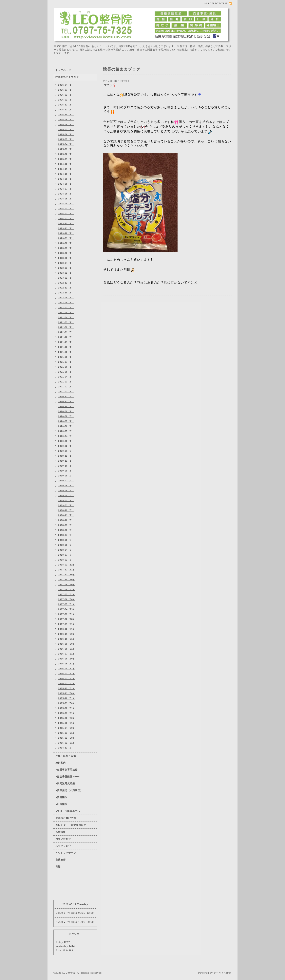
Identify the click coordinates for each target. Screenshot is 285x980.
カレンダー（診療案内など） (72, 825)
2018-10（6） (66, 520)
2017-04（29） (67, 609)
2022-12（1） (66, 283)
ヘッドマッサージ (66, 853)
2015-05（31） (67, 723)
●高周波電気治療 (65, 784)
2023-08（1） (66, 243)
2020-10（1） (66, 406)
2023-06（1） (66, 253)
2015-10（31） (67, 698)
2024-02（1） (66, 213)
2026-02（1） (66, 95)
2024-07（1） (66, 189)
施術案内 (61, 763)
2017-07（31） (67, 594)
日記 (58, 867)
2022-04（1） (66, 317)
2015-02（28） (67, 738)
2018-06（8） (66, 540)
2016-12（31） (67, 629)
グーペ (217, 973)
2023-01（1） (66, 278)
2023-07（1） (66, 248)
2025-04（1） (66, 144)
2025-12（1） (66, 105)
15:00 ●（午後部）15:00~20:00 (75, 922)
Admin (228, 973)
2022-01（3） (66, 332)
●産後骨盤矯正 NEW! (68, 777)
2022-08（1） (66, 303)
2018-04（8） (66, 550)
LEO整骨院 (69, 973)
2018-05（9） (66, 545)
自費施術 (61, 860)
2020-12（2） (66, 397)
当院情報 (61, 832)
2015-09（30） (67, 703)
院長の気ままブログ (67, 77)
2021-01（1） (66, 392)
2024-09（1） (66, 179)
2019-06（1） (66, 486)
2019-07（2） (66, 481)
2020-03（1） (66, 441)
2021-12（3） (66, 337)
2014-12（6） (66, 748)
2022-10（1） (66, 293)
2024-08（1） (66, 184)
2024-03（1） (66, 209)
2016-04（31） (67, 669)
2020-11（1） (66, 401)
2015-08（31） (67, 708)
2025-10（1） (66, 115)
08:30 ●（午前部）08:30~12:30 (75, 913)
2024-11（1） (66, 169)
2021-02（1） (66, 387)
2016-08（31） (67, 649)
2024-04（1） (66, 204)
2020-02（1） (66, 446)
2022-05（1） (66, 312)
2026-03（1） (66, 90)
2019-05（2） (66, 490)
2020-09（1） (66, 411)
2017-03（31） (67, 614)
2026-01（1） (66, 100)
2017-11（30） (67, 575)
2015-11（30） (67, 693)
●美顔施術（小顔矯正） (69, 790)
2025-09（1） (66, 120)
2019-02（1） (66, 500)
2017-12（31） (67, 570)
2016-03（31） (67, 674)
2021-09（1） (66, 352)
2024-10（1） (66, 174)
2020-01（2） (66, 451)
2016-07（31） (67, 654)
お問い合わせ (63, 839)
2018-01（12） (67, 565)
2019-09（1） (66, 471)
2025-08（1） (66, 124)
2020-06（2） (66, 426)
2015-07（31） (67, 713)
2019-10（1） (66, 466)
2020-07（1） (66, 421)
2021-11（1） (66, 342)
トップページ (63, 70)
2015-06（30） (67, 718)
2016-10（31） (67, 639)
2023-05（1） (66, 258)
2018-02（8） (66, 560)
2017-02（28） (67, 619)
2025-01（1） (66, 159)
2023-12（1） (66, 223)
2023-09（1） (66, 238)
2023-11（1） (66, 228)
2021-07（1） (66, 362)
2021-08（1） (66, 357)
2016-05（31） (67, 664)
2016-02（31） (67, 678)
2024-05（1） (66, 199)
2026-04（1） (66, 85)
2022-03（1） (66, 322)
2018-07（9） (66, 535)
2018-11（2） (66, 515)
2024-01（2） (66, 218)
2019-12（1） (66, 456)
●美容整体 (61, 797)
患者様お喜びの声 (66, 818)
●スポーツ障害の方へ (68, 811)
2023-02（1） (66, 273)
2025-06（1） (66, 134)
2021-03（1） (66, 382)
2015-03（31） (67, 733)
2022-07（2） (66, 307)
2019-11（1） (66, 461)
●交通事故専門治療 (66, 770)
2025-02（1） (66, 154)
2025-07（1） (66, 129)
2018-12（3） (66, 510)
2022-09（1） (66, 298)
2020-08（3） (66, 416)
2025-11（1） (66, 110)
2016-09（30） (67, 644)
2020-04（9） (66, 436)
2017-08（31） (67, 589)
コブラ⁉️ (110, 85)
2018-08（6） (66, 530)
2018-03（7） (66, 555)
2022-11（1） (66, 288)
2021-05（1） (66, 372)
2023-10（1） (66, 233)
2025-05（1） (66, 139)
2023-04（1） (66, 263)
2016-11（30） (67, 634)
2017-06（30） (67, 599)
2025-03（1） (66, 149)
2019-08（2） (66, 476)
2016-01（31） (67, 683)
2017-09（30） (67, 584)
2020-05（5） (66, 431)
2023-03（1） (66, 268)
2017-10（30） (67, 580)
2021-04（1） (66, 377)
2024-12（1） (66, 164)
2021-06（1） (66, 367)
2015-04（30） (67, 728)
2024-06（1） (66, 194)
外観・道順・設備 (66, 756)
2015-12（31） (67, 688)
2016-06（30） (67, 659)
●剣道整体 (61, 804)
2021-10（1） (66, 347)
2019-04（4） (66, 495)
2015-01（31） (67, 743)
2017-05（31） (67, 604)
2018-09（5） (66, 525)
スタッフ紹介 (63, 846)
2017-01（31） (67, 624)
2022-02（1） (66, 327)
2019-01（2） (66, 505)
